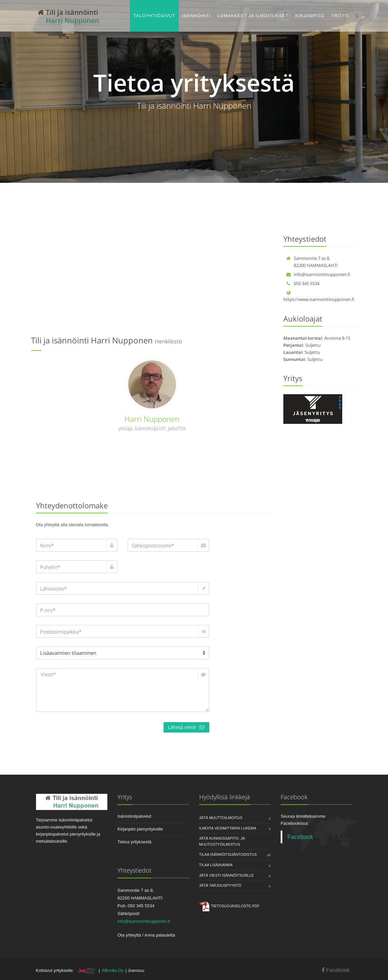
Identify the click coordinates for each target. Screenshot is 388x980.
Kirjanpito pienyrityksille (140, 829)
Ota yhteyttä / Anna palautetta (146, 935)
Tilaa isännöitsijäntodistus (228, 854)
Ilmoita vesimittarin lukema (228, 828)
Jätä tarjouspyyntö (220, 885)
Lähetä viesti (186, 727)
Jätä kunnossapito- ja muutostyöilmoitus (222, 841)
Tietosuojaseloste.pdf (235, 906)
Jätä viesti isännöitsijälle (227, 875)
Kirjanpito (310, 16)
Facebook (300, 837)
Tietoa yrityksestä (134, 842)
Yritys (340, 16)
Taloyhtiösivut (154, 16)
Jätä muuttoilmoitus (221, 818)
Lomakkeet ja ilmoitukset (253, 16)
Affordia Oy (113, 970)
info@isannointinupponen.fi (318, 274)
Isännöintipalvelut (134, 816)
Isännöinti (196, 16)
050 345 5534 (303, 283)
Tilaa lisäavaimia (216, 865)
